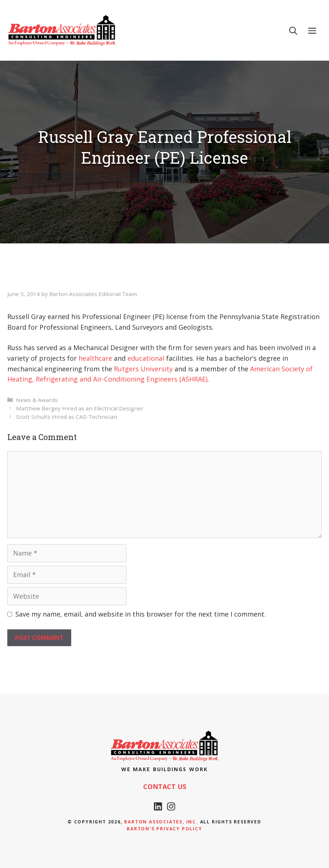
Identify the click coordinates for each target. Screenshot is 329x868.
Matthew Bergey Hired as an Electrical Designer (80, 408)
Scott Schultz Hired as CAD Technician (67, 417)
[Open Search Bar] (293, 30)
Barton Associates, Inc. (161, 822)
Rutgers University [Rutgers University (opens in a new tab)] (143, 369)
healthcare (95, 358)
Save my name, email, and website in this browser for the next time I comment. (141, 614)
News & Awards (37, 400)
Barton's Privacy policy (164, 829)
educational (146, 358)
